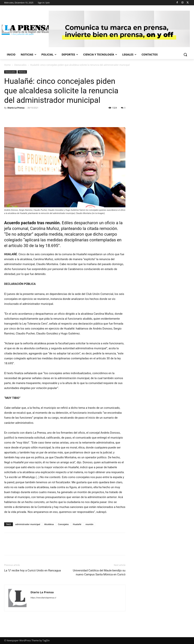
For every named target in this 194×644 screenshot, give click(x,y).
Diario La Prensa (16, 108)
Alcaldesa (49, 524)
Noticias (22, 72)
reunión (89, 524)
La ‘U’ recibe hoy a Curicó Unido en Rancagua (32, 570)
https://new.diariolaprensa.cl (43, 598)
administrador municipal (28, 524)
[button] (185, 55)
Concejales (63, 524)
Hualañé (77, 524)
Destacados (20, 65)
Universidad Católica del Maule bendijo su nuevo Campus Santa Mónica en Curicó (99, 572)
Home (7, 65)
